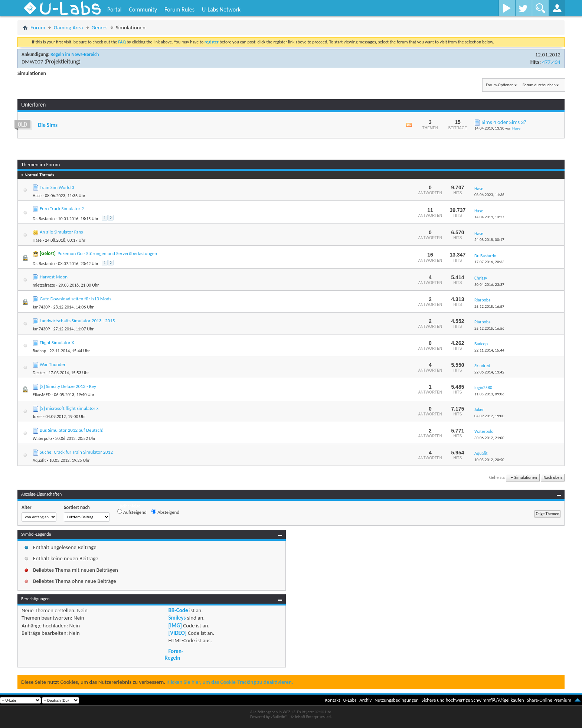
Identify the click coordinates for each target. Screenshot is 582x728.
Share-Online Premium (549, 700)
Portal (114, 9)
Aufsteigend (132, 512)
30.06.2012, (489, 438)
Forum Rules (179, 9)
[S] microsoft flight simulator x (69, 408)
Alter (27, 507)
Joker (37, 417)
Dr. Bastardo (44, 219)
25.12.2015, (489, 306)
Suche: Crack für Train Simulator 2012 (76, 452)
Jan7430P (41, 307)
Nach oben (552, 478)
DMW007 (32, 62)
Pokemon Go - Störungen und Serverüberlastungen (107, 253)
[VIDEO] (177, 633)
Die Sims (48, 125)
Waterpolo (42, 438)
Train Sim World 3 (57, 187)
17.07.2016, (489, 262)
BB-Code (178, 610)
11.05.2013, (489, 394)
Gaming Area (68, 27)
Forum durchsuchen (539, 85)
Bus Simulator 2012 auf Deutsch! (72, 430)
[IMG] (175, 626)
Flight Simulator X (57, 342)
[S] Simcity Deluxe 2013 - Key (68, 386)
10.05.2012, (489, 460)
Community (143, 9)
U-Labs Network (221, 9)
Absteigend (165, 512)
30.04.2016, (489, 285)
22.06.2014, (489, 372)
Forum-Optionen (500, 85)
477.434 (551, 62)
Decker (39, 373)
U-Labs (350, 700)
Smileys (177, 618)
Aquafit (39, 460)
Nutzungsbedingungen (397, 700)
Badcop (39, 351)
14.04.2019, (489, 217)
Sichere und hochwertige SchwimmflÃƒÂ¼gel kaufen (473, 700)
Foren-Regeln (174, 654)
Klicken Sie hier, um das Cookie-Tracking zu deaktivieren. (230, 682)
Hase (516, 128)
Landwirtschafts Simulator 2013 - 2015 (77, 321)
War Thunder (53, 364)
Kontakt (333, 700)
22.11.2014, (489, 350)
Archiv (365, 700)
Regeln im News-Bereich (75, 54)
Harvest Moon (54, 277)
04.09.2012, (489, 416)
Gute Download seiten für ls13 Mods (76, 299)
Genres (100, 27)
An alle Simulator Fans (61, 232)
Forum (38, 27)
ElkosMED (42, 395)
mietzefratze (44, 285)
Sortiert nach (77, 507)
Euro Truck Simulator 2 (62, 208)
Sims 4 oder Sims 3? (504, 122)
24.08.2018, (489, 240)
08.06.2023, (489, 195)
